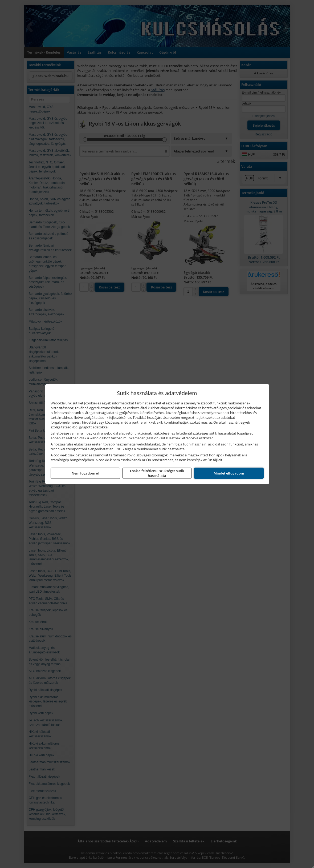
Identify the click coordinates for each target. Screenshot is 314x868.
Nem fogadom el (85, 473)
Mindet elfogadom (229, 473)
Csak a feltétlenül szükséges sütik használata (157, 473)
